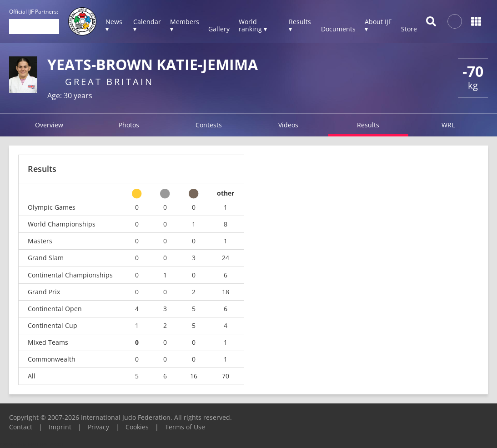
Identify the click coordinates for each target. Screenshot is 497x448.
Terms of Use (185, 427)
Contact (21, 427)
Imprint (60, 427)
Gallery (219, 29)
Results (368, 125)
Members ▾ (185, 25)
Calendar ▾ (147, 25)
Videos (288, 125)
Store (409, 29)
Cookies (137, 427)
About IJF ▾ (378, 25)
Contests (209, 125)
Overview (49, 125)
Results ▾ (300, 25)
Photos (129, 125)
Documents (338, 29)
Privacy (98, 427)
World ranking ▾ (253, 25)
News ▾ (114, 25)
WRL (448, 125)
